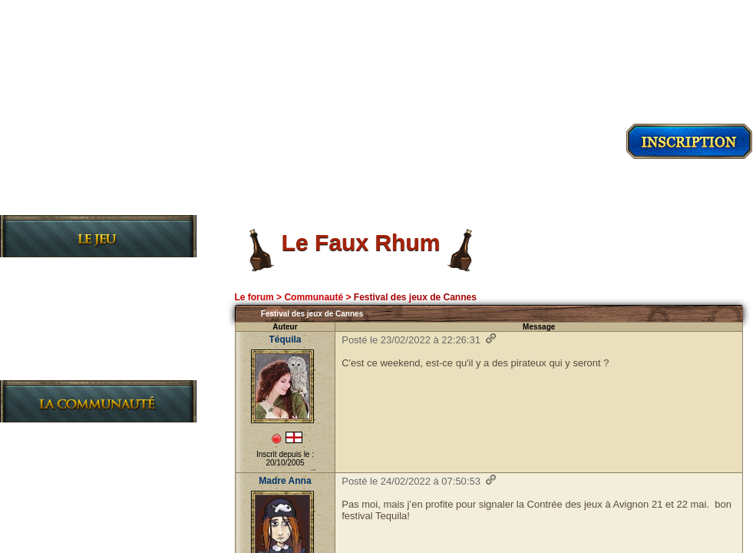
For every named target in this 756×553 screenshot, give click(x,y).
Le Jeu (47, 269)
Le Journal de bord (86, 368)
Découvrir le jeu (98, 200)
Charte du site (73, 508)
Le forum (254, 297)
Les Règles (62, 318)
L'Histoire (59, 294)
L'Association (70, 483)
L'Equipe (54, 533)
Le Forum (56, 459)
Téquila (285, 339)
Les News (58, 434)
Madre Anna (285, 481)
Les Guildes (65, 343)
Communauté (314, 297)
